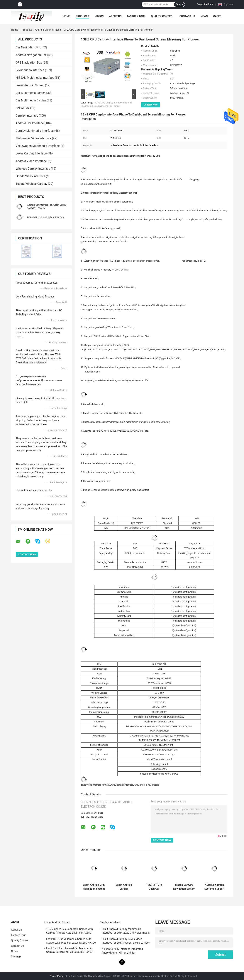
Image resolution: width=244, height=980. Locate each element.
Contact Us (187, 16)
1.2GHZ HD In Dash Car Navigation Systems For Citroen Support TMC (154, 887)
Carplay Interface (27, 116)
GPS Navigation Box (29, 63)
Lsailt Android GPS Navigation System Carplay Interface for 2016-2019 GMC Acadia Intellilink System (94, 887)
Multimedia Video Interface (33, 138)
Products (82, 16)
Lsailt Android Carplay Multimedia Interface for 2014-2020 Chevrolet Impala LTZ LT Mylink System (126, 931)
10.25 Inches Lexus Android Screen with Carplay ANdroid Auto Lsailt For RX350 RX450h (70, 931)
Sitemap (16, 957)
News (204, 16)
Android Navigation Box (31, 55)
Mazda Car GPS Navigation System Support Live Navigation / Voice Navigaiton (184, 887)
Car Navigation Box (28, 47)
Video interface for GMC (98, 785)
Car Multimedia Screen (31, 93)
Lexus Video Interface (30, 70)
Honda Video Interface (30, 176)
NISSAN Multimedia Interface (35, 78)
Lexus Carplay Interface (31, 153)
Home (67, 16)
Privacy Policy (56, 976)
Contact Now (151, 105)
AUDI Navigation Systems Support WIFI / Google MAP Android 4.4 (214, 887)
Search (179, 4)
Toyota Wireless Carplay (32, 184)
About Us (115, 16)
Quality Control (162, 16)
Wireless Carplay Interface (33, 169)
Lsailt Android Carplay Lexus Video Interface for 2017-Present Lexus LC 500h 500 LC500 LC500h (126, 941)
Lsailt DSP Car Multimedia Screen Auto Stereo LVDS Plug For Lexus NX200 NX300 (71, 941)
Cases (217, 16)
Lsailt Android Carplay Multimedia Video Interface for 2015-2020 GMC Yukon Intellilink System (124, 887)
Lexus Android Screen (30, 85)
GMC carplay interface (122, 785)
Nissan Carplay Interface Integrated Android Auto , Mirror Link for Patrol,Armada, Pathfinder (122, 951)
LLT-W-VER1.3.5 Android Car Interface (46, 217)
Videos (99, 16)
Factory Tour (136, 16)
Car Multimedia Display (31, 100)
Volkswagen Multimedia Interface (38, 146)
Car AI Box (23, 108)
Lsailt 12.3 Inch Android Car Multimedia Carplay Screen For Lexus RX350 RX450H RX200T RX (70, 951)
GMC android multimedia (147, 785)
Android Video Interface (31, 161)
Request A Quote (205, 4)
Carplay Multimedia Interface (35, 131)
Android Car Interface (47, 30)
